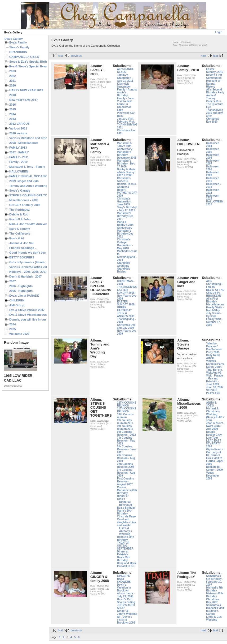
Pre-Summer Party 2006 (214, 351)
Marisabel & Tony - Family (27, 167)
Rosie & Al (17, 238)
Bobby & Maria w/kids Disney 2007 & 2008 (126, 172)
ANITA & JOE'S (211, 404)
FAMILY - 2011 (19, 157)
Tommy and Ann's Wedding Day (31, 186)
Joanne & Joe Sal (21, 243)
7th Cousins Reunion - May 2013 (126, 441)
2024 (13, 324)
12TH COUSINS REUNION (127, 404)
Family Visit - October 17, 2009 (214, 322)
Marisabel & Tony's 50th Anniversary (125, 146)
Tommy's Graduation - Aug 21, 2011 (125, 78)
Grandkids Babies (124, 270)
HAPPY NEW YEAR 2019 (26, 90)
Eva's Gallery (14, 39)
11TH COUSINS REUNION (127, 410)
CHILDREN (17, 300)
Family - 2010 (18, 162)
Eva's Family (18, 42)
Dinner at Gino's (123, 498)
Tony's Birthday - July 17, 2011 (127, 209)
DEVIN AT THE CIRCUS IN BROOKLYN (215, 293)
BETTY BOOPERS (22, 257)
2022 (13, 76)
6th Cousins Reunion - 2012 (126, 433)
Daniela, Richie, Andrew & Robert (127, 187)
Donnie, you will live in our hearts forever (38, 319)
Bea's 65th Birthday (124, 559)
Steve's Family (19, 47)
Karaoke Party (215, 364)
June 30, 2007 (215, 387)
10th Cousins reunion (125, 416)
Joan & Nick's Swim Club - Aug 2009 (215, 426)
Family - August (127, 90)
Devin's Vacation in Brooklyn (124, 588)
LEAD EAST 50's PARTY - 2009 (214, 444)
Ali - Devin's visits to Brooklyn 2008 (126, 620)
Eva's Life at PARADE (24, 296)
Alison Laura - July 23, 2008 (126, 595)
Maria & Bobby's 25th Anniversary (125, 225)
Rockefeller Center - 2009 (214, 468)
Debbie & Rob (19, 214)
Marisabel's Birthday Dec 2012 (125, 234)
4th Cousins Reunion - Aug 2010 (126, 458)
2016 (13, 105)
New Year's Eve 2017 (24, 100)
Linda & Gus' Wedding (214, 618)
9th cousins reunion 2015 (125, 427)
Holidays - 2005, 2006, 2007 (28, 272)
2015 (13, 109)
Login (219, 32)
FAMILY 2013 (18, 148)
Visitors (211, 361)
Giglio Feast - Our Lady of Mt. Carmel (214, 452)
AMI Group (17, 305)
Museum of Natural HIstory (213, 84)
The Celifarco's (20, 234)
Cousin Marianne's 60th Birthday (127, 490)
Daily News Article (213, 357)
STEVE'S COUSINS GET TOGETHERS (35, 195)
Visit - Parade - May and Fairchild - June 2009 (214, 380)
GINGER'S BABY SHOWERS (124, 579)
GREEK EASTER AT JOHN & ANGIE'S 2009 (126, 312)
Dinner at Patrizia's (123, 553)
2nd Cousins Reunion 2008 (126, 465)
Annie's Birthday (123, 94)
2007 (13, 281)
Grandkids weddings (124, 264)
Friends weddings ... (23, 248)
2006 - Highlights (21, 286)
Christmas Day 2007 (213, 601)
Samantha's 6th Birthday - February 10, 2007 (215, 580)
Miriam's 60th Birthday (215, 595)
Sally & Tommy (20, 229)
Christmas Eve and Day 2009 (126, 326)
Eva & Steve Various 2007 (27, 310)
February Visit (126, 122)
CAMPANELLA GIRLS (24, 57)
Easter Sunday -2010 (215, 71)
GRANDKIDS (18, 52)
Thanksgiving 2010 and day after (215, 113)
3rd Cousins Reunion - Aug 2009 (126, 473)
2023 (13, 71)
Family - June (126, 98)
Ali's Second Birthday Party (215, 91)
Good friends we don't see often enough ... (39, 253)
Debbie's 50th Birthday (126, 538)
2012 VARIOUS (19, 124)
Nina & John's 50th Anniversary (31, 224)
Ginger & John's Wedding (127, 612)
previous (76, 56)
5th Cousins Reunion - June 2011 (127, 449)
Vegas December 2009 (212, 476)
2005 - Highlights (21, 291)
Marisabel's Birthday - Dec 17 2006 (126, 164)
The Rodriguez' (20, 210)
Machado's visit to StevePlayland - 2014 (127, 256)
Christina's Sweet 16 (124, 180)
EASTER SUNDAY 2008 (126, 291)
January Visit (125, 119)
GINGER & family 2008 (25, 205)
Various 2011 (18, 128)
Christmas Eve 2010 (213, 120)
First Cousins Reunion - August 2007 (126, 481)
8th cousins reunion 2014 (125, 422)
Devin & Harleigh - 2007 (25, 276)
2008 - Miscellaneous (24, 143)
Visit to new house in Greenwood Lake (124, 106)
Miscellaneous (215, 304)
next (204, 56)
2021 (13, 81)
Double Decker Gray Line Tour (214, 435)
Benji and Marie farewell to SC (127, 565)
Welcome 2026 (19, 334)
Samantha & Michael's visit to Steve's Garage (215, 610)
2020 (13, 85)
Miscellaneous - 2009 (24, 200)
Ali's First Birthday (212, 300)
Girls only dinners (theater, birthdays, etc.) (39, 262)
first (60, 56)
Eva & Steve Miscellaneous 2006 (32, 315)
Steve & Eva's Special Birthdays (31, 62)
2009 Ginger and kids (24, 181)
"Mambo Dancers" (212, 345)
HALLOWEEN (19, 171)
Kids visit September (124, 85)
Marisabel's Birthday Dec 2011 (125, 216)
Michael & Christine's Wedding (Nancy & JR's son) (215, 414)
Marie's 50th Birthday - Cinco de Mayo (126, 514)
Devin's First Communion (214, 76)
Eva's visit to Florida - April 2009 (215, 461)
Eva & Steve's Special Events (30, 66)
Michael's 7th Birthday (214, 589)
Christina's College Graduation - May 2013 (125, 244)
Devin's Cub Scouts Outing (126, 601)
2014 (13, 114)
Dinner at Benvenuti (126, 503)
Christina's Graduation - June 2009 (125, 202)
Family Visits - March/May (215, 309)
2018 (13, 95)
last (215, 56)
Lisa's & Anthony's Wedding (126, 531)
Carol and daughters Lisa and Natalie (126, 522)
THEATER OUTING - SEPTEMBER (125, 546)
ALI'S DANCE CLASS (126, 71)
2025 (13, 329)
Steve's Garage (20, 191)
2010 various (18, 133)
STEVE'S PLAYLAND (213, 392)
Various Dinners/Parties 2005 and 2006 (36, 267)
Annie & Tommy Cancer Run (213, 98)
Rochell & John (20, 219)
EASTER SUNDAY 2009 (126, 303)
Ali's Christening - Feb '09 (214, 284)
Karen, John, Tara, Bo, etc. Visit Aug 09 (214, 370)
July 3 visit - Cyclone (214, 315)
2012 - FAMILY (19, 152)
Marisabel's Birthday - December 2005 (127, 155)
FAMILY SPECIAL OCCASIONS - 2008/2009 (39, 176)
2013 (13, 119)
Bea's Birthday (126, 508)
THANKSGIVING (127, 287)
